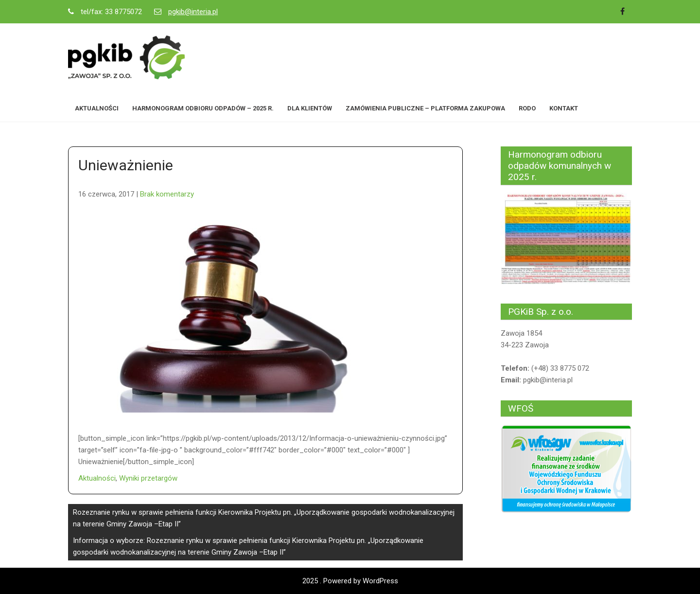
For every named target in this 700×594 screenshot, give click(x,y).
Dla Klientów (310, 108)
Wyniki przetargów (148, 478)
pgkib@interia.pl (193, 12)
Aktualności (97, 108)
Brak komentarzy (167, 194)
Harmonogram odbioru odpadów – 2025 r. (203, 108)
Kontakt (564, 108)
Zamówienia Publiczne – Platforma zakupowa (425, 108)
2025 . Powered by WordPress (350, 581)
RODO (527, 108)
